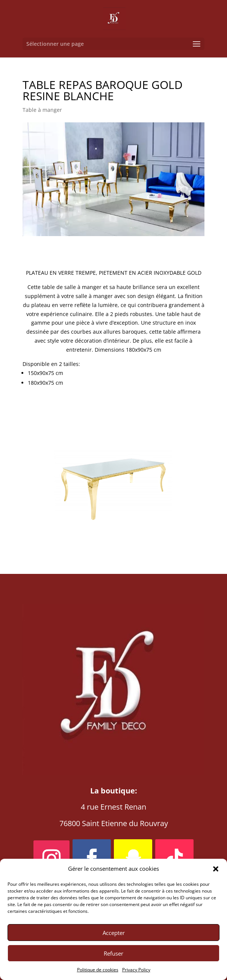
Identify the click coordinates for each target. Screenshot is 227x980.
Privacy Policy (136, 970)
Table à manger (42, 110)
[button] (216, 869)
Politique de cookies (98, 970)
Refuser (113, 953)
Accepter (114, 933)
